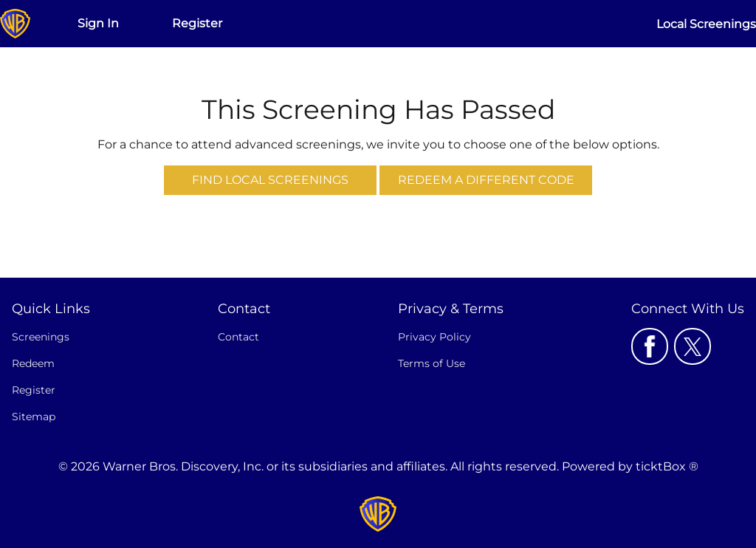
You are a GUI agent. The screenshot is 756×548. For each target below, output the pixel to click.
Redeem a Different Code (486, 180)
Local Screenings (706, 24)
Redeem (33, 363)
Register (197, 23)
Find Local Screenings (270, 180)
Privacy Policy (434, 337)
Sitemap (34, 417)
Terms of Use (432, 363)
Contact (238, 337)
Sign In (98, 23)
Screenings (41, 337)
